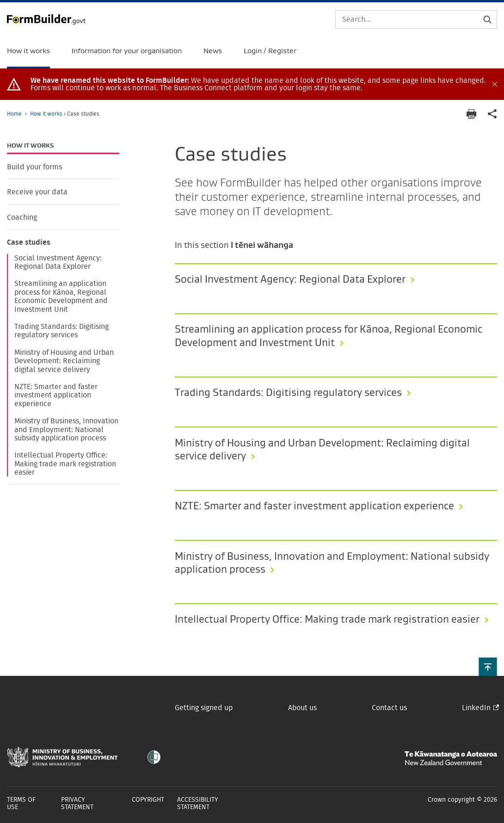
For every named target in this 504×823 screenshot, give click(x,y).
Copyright (148, 800)
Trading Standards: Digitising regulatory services (61, 331)
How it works (47, 114)
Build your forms (34, 167)
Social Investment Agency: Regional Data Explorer (58, 262)
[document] (260, 84)
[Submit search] (487, 19)
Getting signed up (204, 708)
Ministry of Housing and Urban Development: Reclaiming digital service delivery (64, 361)
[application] (492, 114)
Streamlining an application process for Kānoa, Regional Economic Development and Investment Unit (61, 296)
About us (302, 708)
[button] (488, 667)
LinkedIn (476, 708)
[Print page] (471, 114)
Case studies (29, 242)
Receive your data (37, 192)
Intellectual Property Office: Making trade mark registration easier (65, 464)
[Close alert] (495, 84)
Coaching (22, 217)
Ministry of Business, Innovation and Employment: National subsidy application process (66, 430)
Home (14, 114)
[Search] (416, 19)
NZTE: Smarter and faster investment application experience (56, 395)
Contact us (389, 708)
